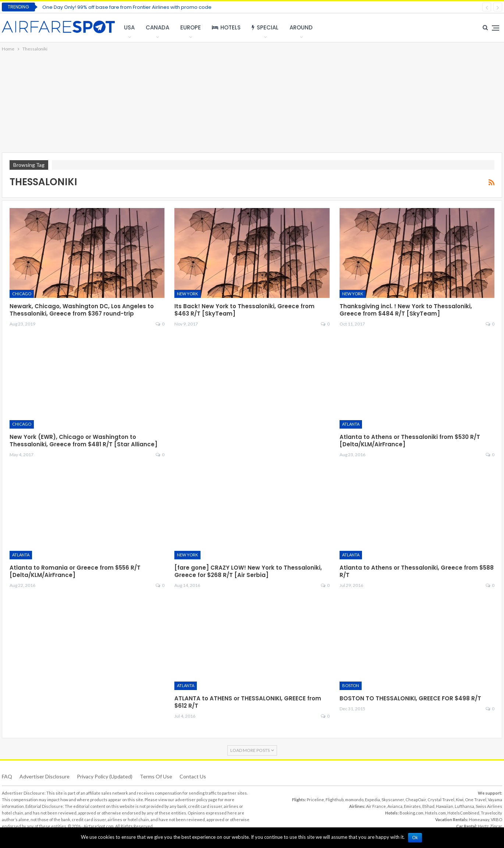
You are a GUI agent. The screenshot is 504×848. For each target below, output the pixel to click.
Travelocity (491, 813)
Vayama (495, 800)
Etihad (428, 806)
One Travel (476, 800)
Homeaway (479, 819)
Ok (415, 838)
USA (129, 27)
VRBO (496, 819)
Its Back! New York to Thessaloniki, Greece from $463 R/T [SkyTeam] (244, 310)
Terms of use (156, 776)
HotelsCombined (463, 813)
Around (301, 27)
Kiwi (460, 800)
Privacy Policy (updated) (105, 776)
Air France (376, 806)
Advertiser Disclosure (45, 776)
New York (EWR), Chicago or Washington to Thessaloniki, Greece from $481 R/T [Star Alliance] (84, 441)
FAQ (7, 776)
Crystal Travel (441, 800)
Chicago (22, 294)
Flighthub (335, 800)
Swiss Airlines (489, 806)
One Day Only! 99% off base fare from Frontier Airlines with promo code (127, 7)
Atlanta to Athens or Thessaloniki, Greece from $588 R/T (417, 571)
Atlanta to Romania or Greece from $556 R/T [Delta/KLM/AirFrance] (75, 571)
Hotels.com (435, 813)
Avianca (395, 806)
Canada (157, 27)
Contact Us (193, 776)
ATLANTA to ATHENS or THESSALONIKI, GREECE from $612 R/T (248, 702)
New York (187, 294)
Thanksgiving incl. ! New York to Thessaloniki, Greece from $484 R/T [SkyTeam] (406, 310)
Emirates (412, 806)
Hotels (226, 27)
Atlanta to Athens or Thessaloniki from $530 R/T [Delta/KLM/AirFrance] (410, 441)
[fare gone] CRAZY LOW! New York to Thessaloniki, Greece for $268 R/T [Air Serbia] (248, 571)
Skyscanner (393, 800)
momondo (354, 800)
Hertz (483, 826)
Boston (351, 685)
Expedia (372, 800)
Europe (191, 27)
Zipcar (496, 826)
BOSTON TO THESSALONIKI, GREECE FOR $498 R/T (410, 698)
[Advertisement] (252, 103)
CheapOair (416, 800)
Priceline (315, 800)
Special (265, 27)
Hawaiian (445, 806)
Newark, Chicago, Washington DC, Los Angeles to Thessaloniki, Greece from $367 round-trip (82, 310)
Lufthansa (464, 806)
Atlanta (351, 424)
